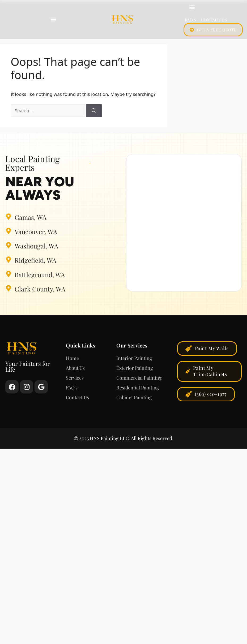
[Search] (94, 111)
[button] (53, 20)
